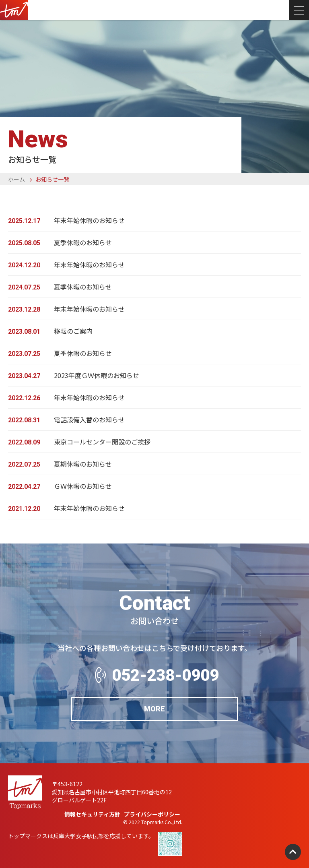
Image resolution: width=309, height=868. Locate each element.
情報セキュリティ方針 (92, 814)
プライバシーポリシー (152, 814)
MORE (154, 709)
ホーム (16, 179)
